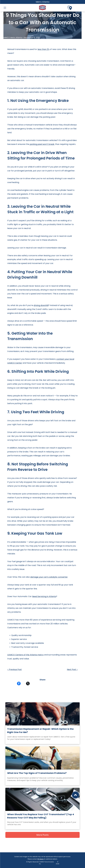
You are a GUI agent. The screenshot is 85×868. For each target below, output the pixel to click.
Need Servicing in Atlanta (44, 596)
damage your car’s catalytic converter (49, 577)
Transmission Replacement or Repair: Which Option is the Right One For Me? (40, 731)
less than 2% (43, 49)
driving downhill (41, 305)
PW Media (40, 859)
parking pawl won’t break (42, 144)
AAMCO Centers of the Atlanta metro (25, 655)
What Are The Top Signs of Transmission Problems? (37, 773)
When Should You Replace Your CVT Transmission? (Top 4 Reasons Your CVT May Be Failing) (41, 816)
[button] (5, 8)
